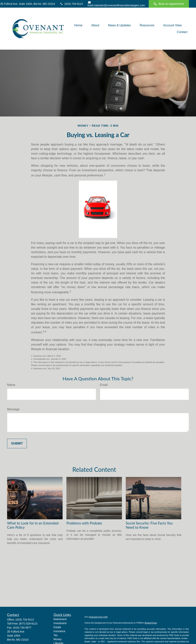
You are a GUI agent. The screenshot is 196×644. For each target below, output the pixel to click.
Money (58, 639)
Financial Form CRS (98, 617)
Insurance (59, 631)
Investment (60, 623)
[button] (78, 25)
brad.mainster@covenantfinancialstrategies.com (116, 4)
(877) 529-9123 (28, 624)
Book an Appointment (169, 4)
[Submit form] (17, 444)
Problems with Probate (84, 523)
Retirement (60, 619)
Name (11, 385)
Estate (57, 627)
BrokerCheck (151, 623)
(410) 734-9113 (71, 4)
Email (104, 385)
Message (13, 409)
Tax (56, 635)
